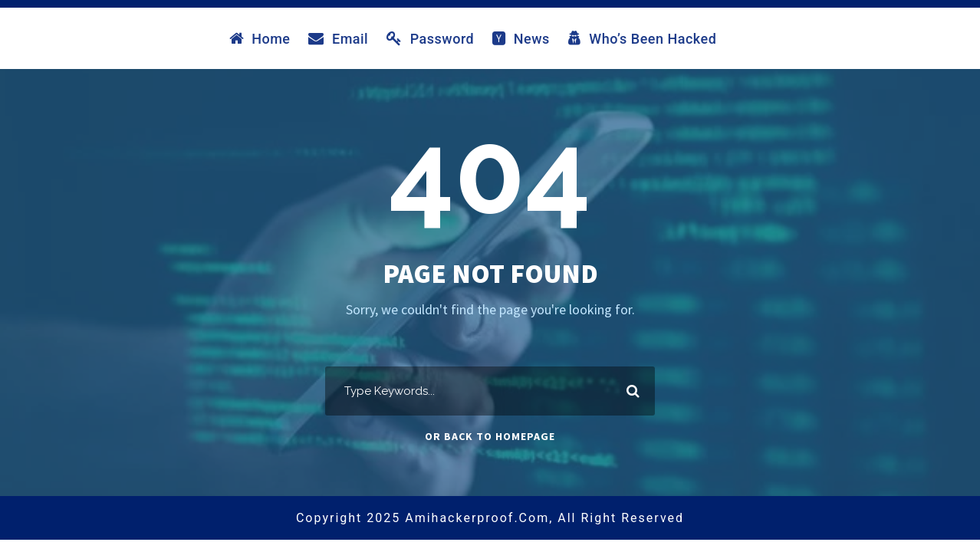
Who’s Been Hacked (643, 38)
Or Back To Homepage (490, 436)
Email (338, 38)
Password (430, 38)
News (521, 38)
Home (260, 38)
